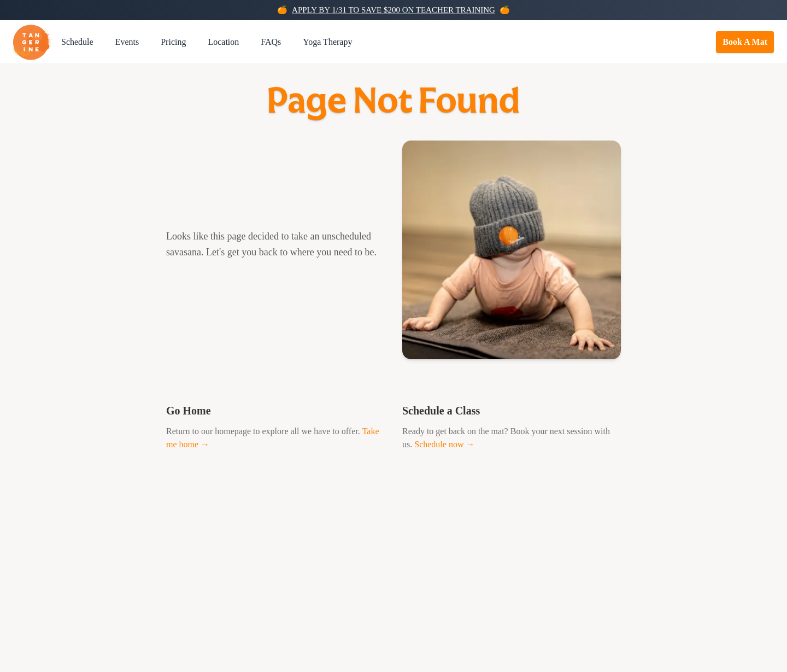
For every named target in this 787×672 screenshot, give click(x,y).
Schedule (77, 42)
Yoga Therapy (327, 42)
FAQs (271, 42)
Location (223, 42)
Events (127, 42)
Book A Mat (745, 42)
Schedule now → (444, 444)
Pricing (173, 42)
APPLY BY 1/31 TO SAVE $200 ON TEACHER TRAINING (393, 10)
